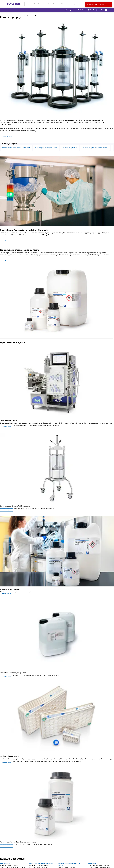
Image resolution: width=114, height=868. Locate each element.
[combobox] (58, 4)
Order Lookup (81, 10)
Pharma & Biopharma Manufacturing (19, 15)
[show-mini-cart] (103, 10)
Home (1, 15)
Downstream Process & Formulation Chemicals (16, 148)
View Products (6, 427)
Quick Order (91, 10)
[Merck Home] (14, 4)
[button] (69, 10)
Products (6, 15)
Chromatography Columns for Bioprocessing (95, 148)
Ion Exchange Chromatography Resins (46, 148)
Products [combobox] (28, 4)
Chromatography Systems (69, 148)
